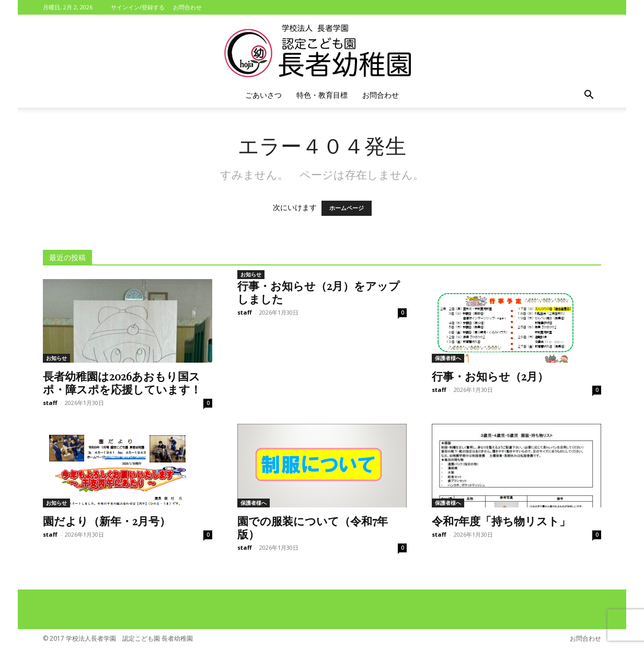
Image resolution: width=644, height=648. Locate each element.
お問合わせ (187, 7)
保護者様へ (448, 358)
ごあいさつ (263, 95)
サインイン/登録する (138, 7)
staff (50, 403)
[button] (589, 96)
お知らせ (56, 358)
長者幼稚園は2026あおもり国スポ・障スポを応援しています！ (122, 382)
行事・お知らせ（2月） (490, 376)
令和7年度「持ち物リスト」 (501, 520)
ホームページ (347, 208)
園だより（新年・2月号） (107, 520)
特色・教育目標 (322, 95)
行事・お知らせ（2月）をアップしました (319, 292)
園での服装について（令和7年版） (313, 527)
